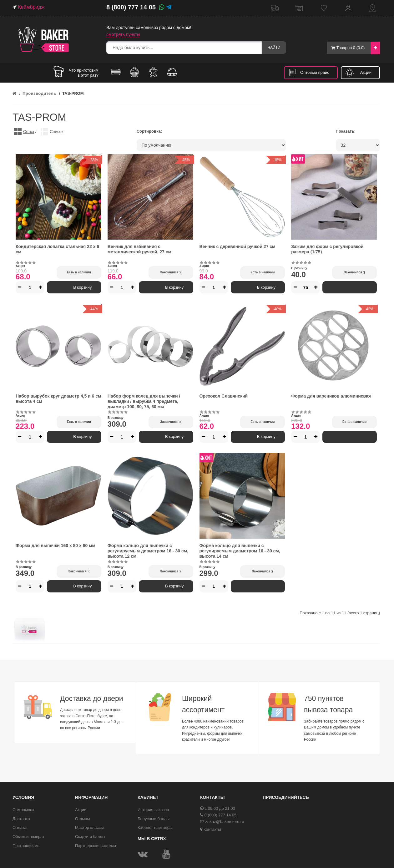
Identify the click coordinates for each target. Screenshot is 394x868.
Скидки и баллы (90, 837)
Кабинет (348, 8)
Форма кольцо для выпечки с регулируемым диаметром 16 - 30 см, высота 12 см (148, 551)
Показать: (346, 131)
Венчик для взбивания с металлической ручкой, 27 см (139, 249)
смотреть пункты (123, 34)
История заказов (153, 810)
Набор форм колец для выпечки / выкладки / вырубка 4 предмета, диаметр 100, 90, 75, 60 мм (144, 401)
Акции (366, 72)
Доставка (275, 8)
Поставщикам (25, 846)
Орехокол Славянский (224, 396)
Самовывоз (299, 8)
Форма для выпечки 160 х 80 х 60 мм (56, 546)
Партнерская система (96, 846)
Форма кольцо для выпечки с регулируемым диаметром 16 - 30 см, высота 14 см (240, 551)
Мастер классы (89, 827)
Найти (273, 48)
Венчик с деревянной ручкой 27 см (237, 246)
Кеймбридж (31, 7)
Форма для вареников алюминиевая (331, 396)
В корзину (74, 287)
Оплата (20, 827)
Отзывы (83, 819)
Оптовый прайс (315, 72)
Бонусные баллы (154, 819)
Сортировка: (149, 131)
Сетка (29, 132)
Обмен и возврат (28, 837)
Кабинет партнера (155, 827)
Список (56, 132)
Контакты (372, 8)
